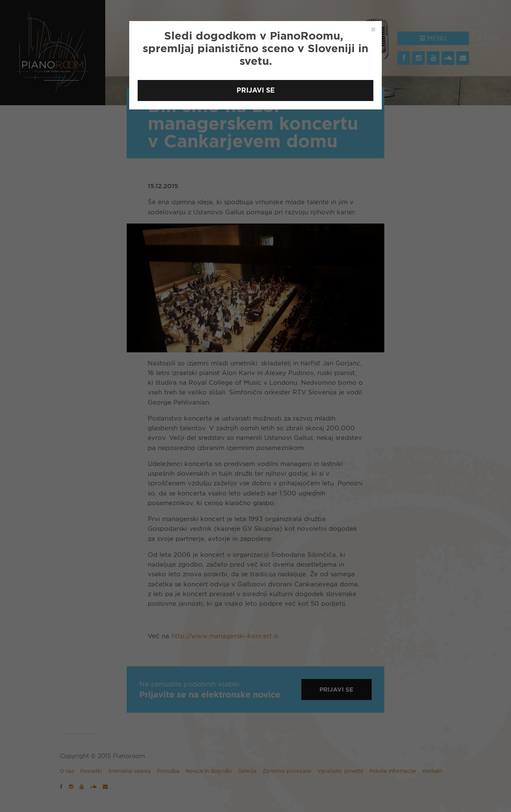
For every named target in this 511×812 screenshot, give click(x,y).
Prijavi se (256, 90)
